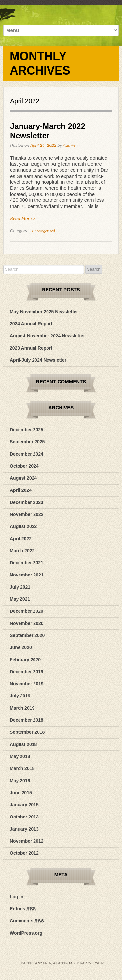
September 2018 (27, 732)
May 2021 (20, 599)
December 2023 (27, 502)
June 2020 (21, 647)
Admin (69, 145)
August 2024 (23, 478)
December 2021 (27, 563)
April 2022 (21, 539)
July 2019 (20, 696)
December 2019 (27, 672)
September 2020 (27, 635)
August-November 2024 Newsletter (47, 336)
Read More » (23, 218)
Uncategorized (43, 231)
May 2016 (20, 781)
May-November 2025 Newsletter (44, 312)
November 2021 (27, 575)
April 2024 (21, 490)
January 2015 (24, 805)
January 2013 (24, 829)
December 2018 (27, 720)
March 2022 (22, 551)
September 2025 (27, 442)
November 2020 (27, 623)
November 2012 (27, 841)
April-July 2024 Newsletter (38, 360)
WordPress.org (26, 933)
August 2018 (23, 744)
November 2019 (27, 684)
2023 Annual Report (31, 348)
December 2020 (27, 611)
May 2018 (20, 756)
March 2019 (22, 708)
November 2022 (27, 514)
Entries (23, 909)
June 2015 (21, 793)
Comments (27, 921)
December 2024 (27, 454)
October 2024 (24, 466)
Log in (17, 897)
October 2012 (24, 853)
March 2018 (22, 768)
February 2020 (25, 660)
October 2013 (24, 817)
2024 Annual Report (31, 324)
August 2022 (23, 526)
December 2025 (27, 430)
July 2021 (20, 587)
